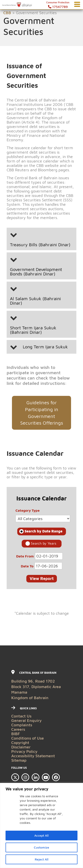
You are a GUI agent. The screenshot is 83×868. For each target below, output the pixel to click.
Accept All (41, 835)
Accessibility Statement (33, 756)
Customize (41, 847)
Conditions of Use (28, 738)
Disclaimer (21, 747)
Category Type (28, 509)
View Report (42, 579)
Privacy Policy (24, 751)
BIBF (16, 734)
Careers (18, 729)
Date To (27, 565)
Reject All (42, 859)
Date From (25, 555)
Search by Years (43, 543)
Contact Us (21, 716)
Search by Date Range (43, 531)
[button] (41, 239)
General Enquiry (26, 720)
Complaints (22, 725)
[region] (41, 825)
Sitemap (19, 760)
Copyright (20, 743)
